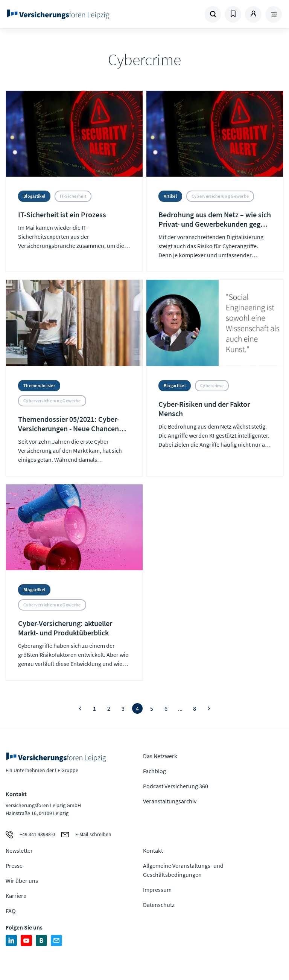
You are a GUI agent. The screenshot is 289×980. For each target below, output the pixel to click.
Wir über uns (22, 881)
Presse (14, 866)
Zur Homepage (58, 14)
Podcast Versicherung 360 (176, 786)
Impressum (157, 890)
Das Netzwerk (160, 756)
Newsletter (19, 850)
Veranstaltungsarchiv (170, 801)
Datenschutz (159, 905)
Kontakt (153, 850)
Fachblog (154, 771)
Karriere (16, 896)
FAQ (11, 911)
